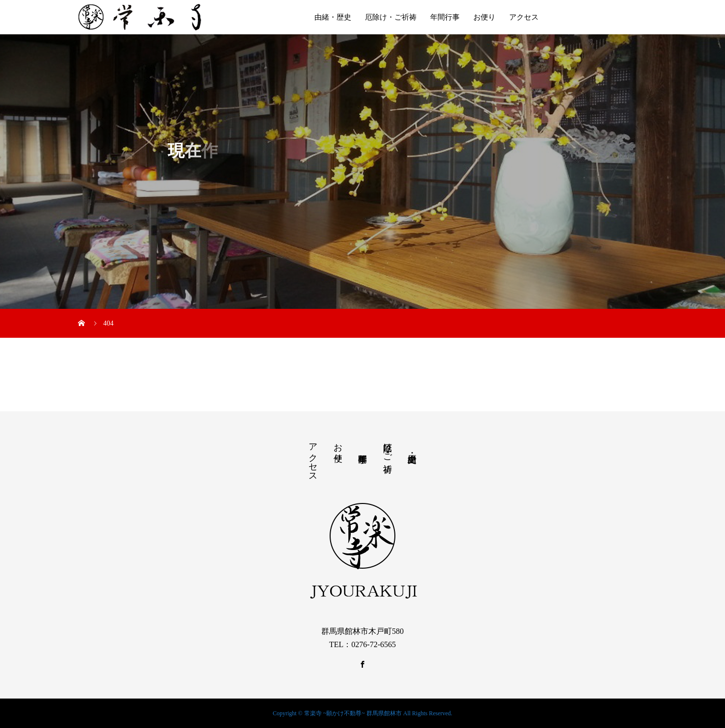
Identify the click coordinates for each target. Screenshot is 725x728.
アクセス (524, 17)
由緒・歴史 (333, 17)
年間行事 (445, 17)
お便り (484, 17)
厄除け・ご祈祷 (391, 17)
